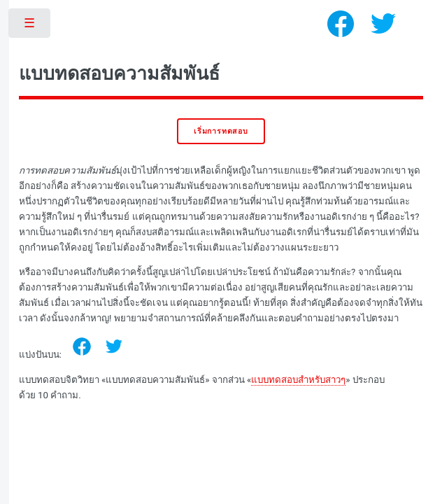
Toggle (30, 26)
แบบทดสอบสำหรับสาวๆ (298, 380)
